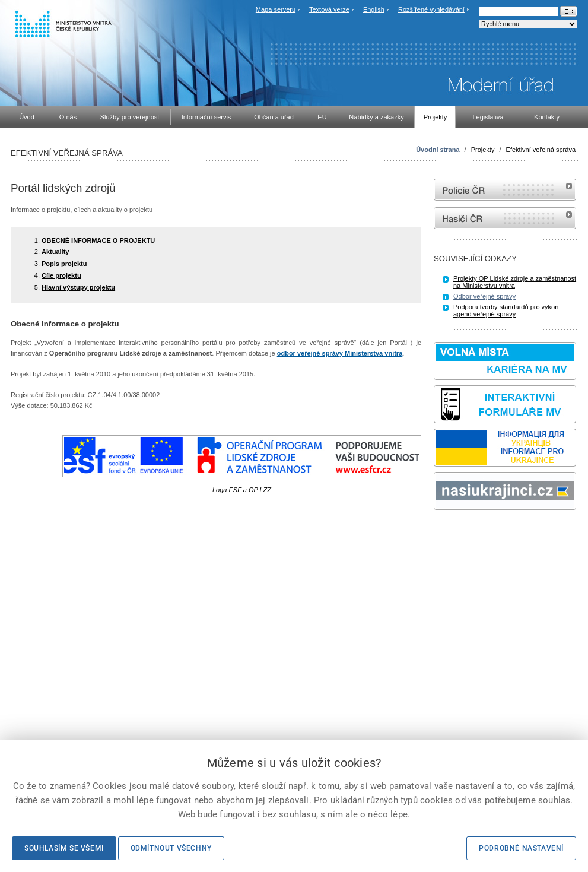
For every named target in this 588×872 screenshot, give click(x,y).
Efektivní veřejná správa (541, 150)
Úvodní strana (438, 150)
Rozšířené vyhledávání (431, 9)
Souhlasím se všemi (64, 848)
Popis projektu (64, 264)
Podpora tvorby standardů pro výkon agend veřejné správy (506, 310)
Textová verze (329, 9)
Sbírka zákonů (436, 532)
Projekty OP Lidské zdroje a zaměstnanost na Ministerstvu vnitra (515, 282)
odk (440, 532)
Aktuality (55, 252)
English (374, 9)
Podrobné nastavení (521, 848)
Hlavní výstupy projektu (78, 287)
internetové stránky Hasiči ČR (505, 218)
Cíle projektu (61, 275)
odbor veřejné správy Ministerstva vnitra (340, 353)
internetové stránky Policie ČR (505, 190)
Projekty (483, 150)
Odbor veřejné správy (484, 296)
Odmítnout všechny (171, 848)
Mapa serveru (276, 9)
